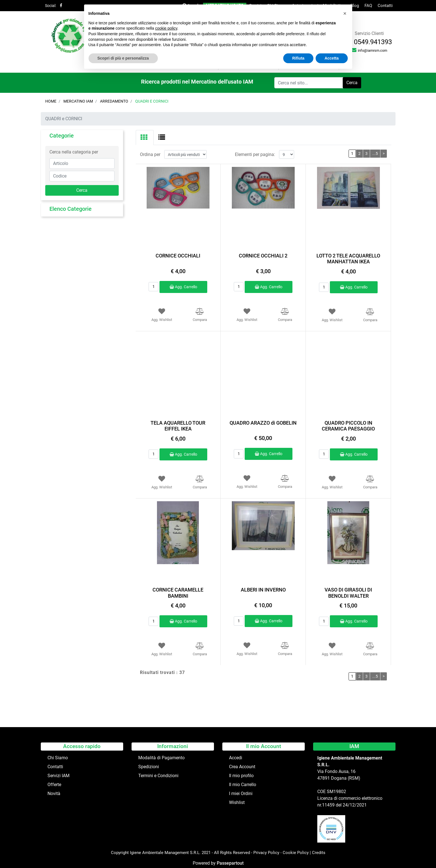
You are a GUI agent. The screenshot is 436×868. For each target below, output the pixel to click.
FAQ (368, 6)
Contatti (385, 6)
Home (51, 101)
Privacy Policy (266, 853)
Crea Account (242, 767)
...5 (375, 153)
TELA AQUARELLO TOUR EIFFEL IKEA (178, 426)
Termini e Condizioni (158, 776)
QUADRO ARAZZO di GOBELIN (263, 423)
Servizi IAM (59, 776)
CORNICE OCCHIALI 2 (263, 256)
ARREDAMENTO (114, 101)
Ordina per (150, 154)
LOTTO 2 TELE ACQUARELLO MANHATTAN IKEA (348, 259)
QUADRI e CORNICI (152, 101)
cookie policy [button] (166, 28)
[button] (352, 83)
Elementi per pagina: (255, 154)
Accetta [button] (332, 58)
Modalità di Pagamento (161, 758)
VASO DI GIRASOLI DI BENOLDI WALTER (348, 593)
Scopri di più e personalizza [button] (123, 58)
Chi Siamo (58, 758)
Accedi (236, 758)
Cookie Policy (296, 853)
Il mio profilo (241, 776)
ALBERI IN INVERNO (263, 590)
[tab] (145, 138)
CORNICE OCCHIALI (178, 256)
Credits (319, 853)
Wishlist (237, 802)
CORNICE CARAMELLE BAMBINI (178, 593)
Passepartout (230, 863)
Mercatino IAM (78, 101)
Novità (54, 794)
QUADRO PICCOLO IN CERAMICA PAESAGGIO (348, 426)
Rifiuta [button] (298, 58)
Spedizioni (149, 767)
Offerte (54, 785)
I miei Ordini (241, 794)
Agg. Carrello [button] (183, 287)
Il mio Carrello (243, 785)
